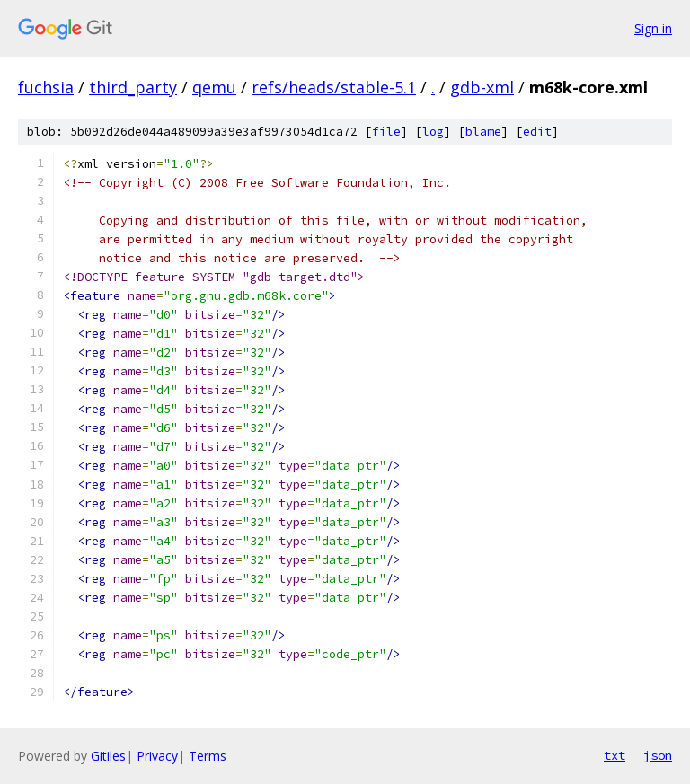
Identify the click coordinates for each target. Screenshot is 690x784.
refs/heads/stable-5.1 (334, 87)
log (433, 132)
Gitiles (108, 756)
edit (537, 132)
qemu (214, 87)
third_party (133, 87)
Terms (208, 756)
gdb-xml (482, 87)
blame (483, 132)
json (658, 755)
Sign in (653, 28)
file (386, 132)
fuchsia (46, 87)
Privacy (157, 756)
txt (615, 755)
